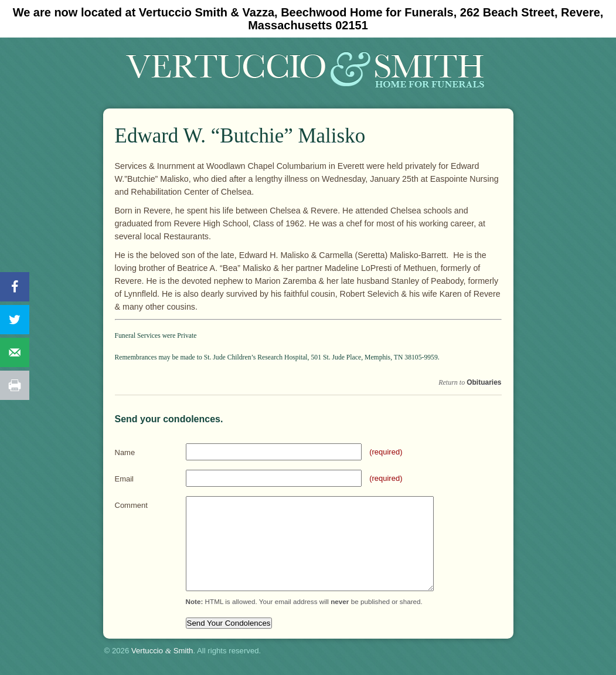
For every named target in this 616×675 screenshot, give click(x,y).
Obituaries (484, 382)
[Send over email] (15, 352)
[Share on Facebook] (15, 287)
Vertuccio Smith (162, 651)
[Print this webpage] (15, 385)
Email (125, 479)
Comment (131, 505)
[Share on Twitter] (15, 320)
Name (125, 452)
